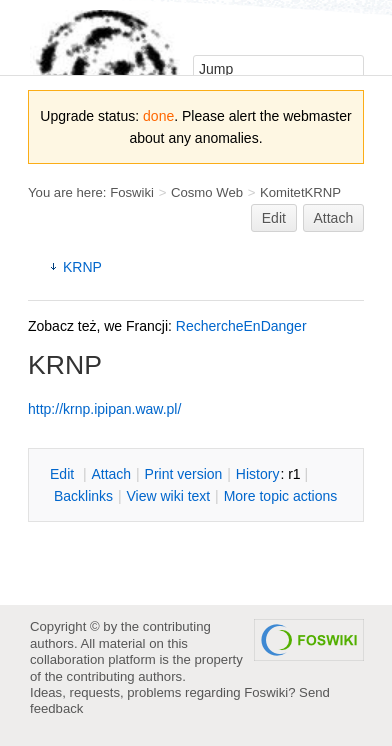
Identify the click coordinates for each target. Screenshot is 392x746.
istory (258, 474)
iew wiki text (168, 496)
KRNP (82, 267)
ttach (111, 474)
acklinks (83, 496)
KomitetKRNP (300, 192)
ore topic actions (281, 496)
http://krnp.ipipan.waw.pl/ (104, 409)
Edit (274, 218)
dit (64, 474)
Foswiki (132, 192)
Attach (334, 218)
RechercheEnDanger (241, 326)
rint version (184, 474)
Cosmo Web (207, 192)
